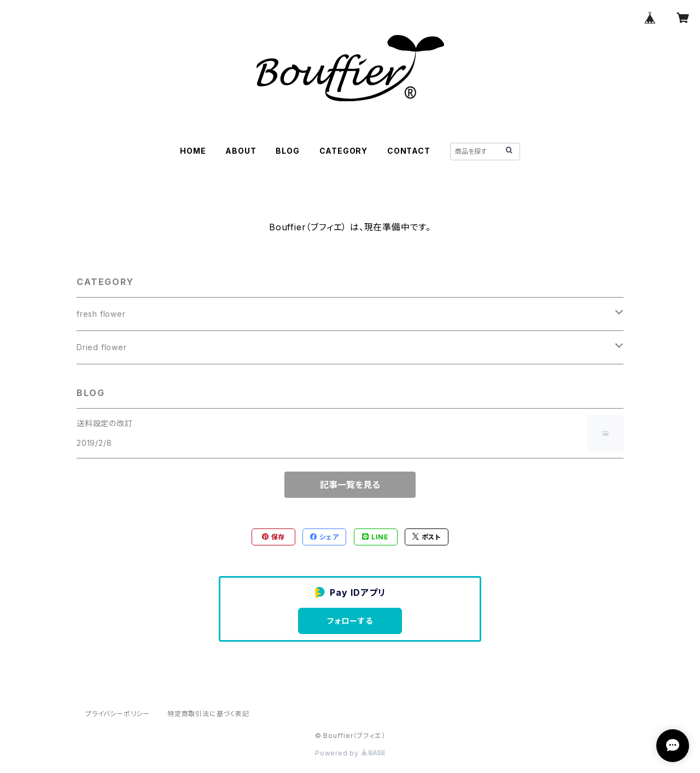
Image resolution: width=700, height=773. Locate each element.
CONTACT (409, 151)
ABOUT (241, 151)
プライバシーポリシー (118, 714)
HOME (193, 151)
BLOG (287, 151)
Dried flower (102, 347)
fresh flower (101, 314)
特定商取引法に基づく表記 (208, 714)
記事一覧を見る (350, 485)
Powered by (350, 753)
